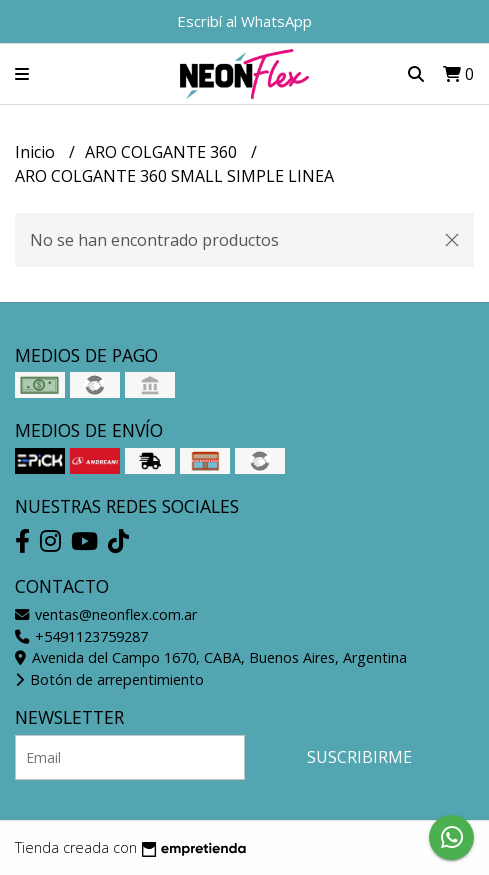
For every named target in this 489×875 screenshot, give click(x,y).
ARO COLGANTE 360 (163, 152)
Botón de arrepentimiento (109, 679)
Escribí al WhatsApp (244, 21)
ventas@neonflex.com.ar (106, 614)
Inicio (37, 152)
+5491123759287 (81, 636)
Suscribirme (359, 757)
